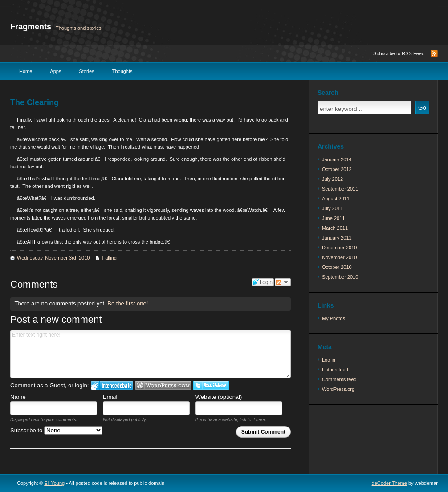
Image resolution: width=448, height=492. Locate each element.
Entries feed (335, 370)
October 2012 (337, 169)
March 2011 (335, 228)
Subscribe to (56, 430)
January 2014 (337, 159)
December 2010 (339, 248)
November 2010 (339, 257)
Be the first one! (128, 303)
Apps (55, 71)
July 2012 (332, 179)
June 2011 (333, 218)
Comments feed (339, 379)
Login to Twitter (211, 385)
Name (18, 397)
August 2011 (336, 199)
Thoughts (122, 71)
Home (26, 71)
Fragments (31, 27)
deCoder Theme (389, 483)
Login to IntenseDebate (112, 385)
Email (110, 397)
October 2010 (337, 267)
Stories (86, 71)
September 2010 (340, 277)
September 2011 (340, 189)
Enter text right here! (151, 354)
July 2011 (332, 208)
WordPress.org (338, 389)
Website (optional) (219, 397)
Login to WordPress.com (163, 385)
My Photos (334, 318)
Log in (329, 360)
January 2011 (337, 238)
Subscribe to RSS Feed (399, 53)
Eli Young (54, 483)
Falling (110, 258)
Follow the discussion (283, 282)
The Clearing (35, 102)
